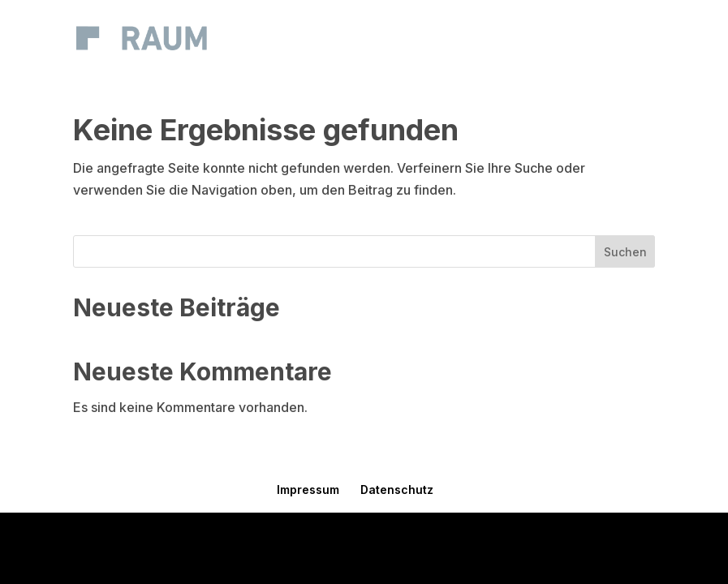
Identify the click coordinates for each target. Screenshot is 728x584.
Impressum (308, 490)
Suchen (625, 252)
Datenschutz (397, 490)
